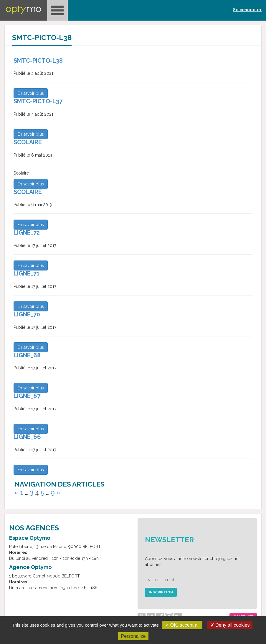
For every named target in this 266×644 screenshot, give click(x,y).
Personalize (133, 636)
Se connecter (247, 10)
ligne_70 (27, 314)
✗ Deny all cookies (230, 625)
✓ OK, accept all (182, 625)
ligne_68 (27, 355)
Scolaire (28, 142)
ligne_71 (27, 273)
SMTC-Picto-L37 (38, 101)
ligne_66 (27, 437)
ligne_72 (27, 233)
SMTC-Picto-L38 (38, 61)
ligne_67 (27, 396)
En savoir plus (31, 93)
